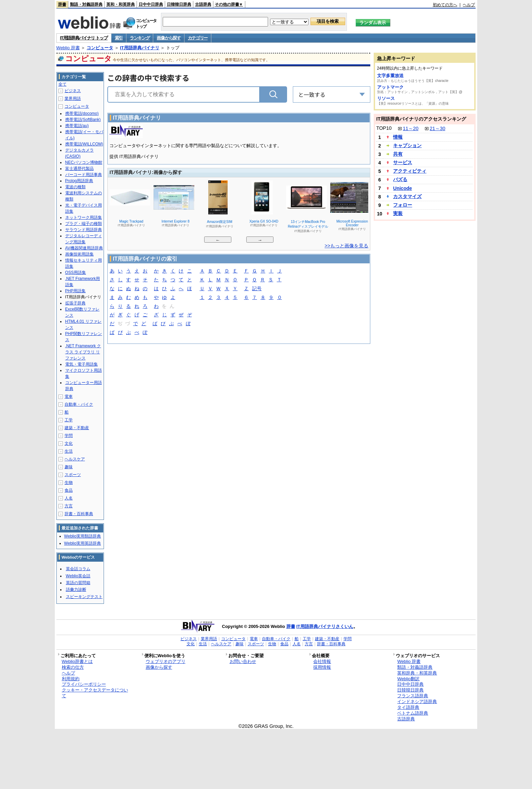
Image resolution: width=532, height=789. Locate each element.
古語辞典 (203, 4)
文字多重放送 (390, 76)
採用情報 (322, 667)
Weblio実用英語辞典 (83, 543)
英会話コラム (78, 569)
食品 (69, 490)
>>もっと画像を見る (347, 246)
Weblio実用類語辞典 (83, 536)
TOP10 (384, 128)
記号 (257, 289)
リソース (386, 98)
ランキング (140, 38)
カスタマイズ (407, 196)
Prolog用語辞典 (79, 181)
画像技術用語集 (79, 254)
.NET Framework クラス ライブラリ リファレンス (83, 352)
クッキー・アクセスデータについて (95, 693)
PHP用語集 (76, 291)
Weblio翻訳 (408, 679)
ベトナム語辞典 (413, 713)
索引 (119, 38)
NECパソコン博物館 (84, 162)
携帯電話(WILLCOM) (84, 144)
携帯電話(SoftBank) (83, 120)
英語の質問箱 (78, 583)
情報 (398, 137)
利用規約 (71, 679)
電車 (69, 397)
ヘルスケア (75, 459)
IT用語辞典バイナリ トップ (84, 38)
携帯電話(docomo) (82, 113)
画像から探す (169, 38)
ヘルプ (469, 5)
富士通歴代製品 (79, 169)
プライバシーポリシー (84, 684)
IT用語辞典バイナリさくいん (325, 626)
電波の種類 (75, 187)
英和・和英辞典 (121, 4)
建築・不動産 (77, 428)
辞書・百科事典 (79, 514)
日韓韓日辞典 (179, 4)
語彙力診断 (76, 590)
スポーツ (73, 475)
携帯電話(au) (77, 126)
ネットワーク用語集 (84, 217)
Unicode (402, 188)
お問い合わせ (243, 661)
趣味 (69, 467)
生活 (69, 451)
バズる (400, 179)
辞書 (62, 4)
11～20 (411, 128)
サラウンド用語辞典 (84, 230)
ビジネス (73, 91)
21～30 (438, 128)
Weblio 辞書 (68, 48)
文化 (69, 443)
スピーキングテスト (84, 597)
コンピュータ (100, 48)
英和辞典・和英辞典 (417, 673)
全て (63, 84)
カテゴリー (198, 38)
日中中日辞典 (151, 4)
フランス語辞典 (413, 696)
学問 (69, 436)
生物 (69, 483)
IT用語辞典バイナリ (140, 48)
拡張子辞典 (75, 303)
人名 (69, 498)
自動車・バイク (79, 404)
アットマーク (390, 87)
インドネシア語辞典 (417, 702)
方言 (69, 506)
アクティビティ (410, 171)
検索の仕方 (73, 667)
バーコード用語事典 (84, 175)
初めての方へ (445, 5)
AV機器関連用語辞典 (84, 248)
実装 (398, 213)
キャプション (407, 145)
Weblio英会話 (78, 576)
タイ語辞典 (408, 707)
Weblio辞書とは (77, 661)
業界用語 (73, 99)
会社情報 (322, 661)
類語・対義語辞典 (86, 4)
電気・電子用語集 (82, 364)
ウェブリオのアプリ (166, 661)
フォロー (403, 205)
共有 (398, 154)
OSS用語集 (76, 273)
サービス (403, 162)
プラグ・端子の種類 (84, 224)
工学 (69, 420)
